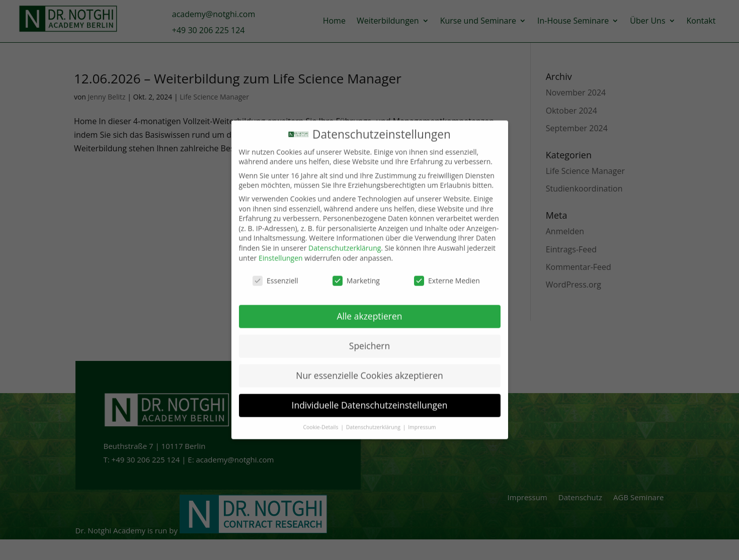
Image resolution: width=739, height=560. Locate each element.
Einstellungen (281, 250)
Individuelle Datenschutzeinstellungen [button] (370, 397)
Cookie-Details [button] (321, 419)
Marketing (356, 273)
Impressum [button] (422, 419)
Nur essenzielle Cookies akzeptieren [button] (369, 368)
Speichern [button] (369, 338)
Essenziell (275, 273)
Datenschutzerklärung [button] (374, 419)
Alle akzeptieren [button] (369, 309)
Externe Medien (447, 273)
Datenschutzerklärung (345, 241)
